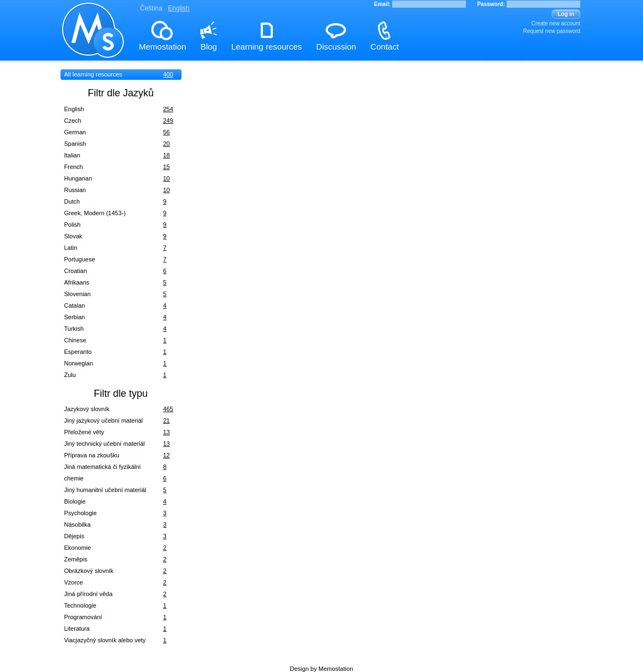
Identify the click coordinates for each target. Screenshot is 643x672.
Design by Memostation (321, 669)
